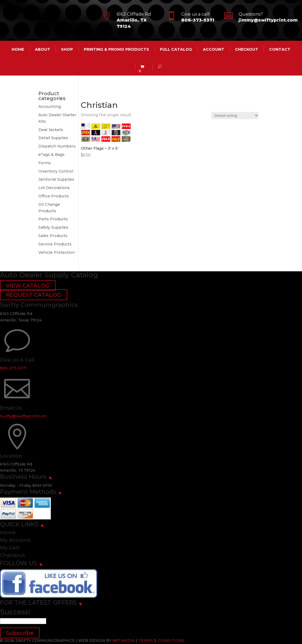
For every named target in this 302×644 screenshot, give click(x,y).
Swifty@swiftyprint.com (23, 416)
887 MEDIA (124, 640)
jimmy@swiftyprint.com (268, 20)
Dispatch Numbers (57, 146)
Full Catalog (176, 49)
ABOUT (43, 49)
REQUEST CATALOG (34, 295)
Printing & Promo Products (116, 49)
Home (8, 533)
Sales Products (53, 236)
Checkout (247, 49)
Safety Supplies (53, 227)
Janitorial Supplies (56, 179)
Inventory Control (56, 171)
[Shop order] (235, 116)
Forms (45, 163)
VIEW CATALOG (28, 286)
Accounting (50, 107)
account (214, 49)
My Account (15, 540)
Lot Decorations (54, 188)
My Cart (10, 548)
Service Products (55, 244)
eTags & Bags (51, 155)
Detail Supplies (53, 138)
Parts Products (53, 219)
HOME (18, 49)
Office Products (54, 196)
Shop (67, 49)
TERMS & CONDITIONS (161, 640)
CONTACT (280, 49)
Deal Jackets (51, 130)
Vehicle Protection (57, 252)
